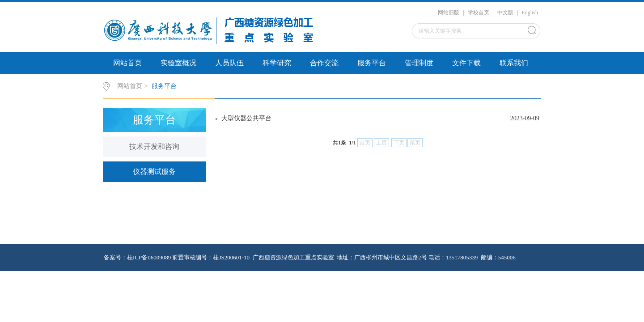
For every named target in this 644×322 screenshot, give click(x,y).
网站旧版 (449, 13)
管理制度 (419, 63)
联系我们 (514, 63)
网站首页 (127, 63)
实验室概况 (178, 63)
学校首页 (479, 13)
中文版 (505, 13)
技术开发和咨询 (154, 146)
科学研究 (277, 63)
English (530, 13)
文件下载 (466, 63)
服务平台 (372, 63)
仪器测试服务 (154, 172)
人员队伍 (229, 63)
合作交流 (324, 63)
